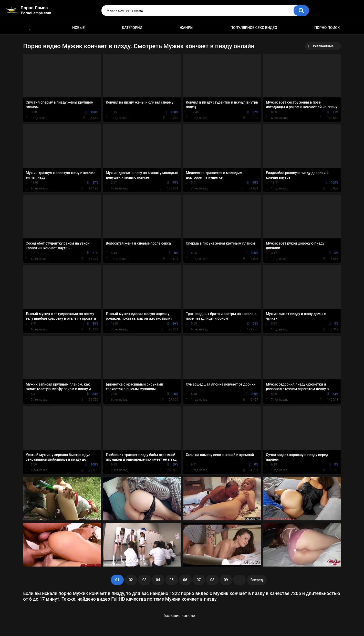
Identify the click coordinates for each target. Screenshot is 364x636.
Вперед (257, 580)
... (240, 580)
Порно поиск (327, 28)
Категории (132, 28)
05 (172, 580)
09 (226, 580)
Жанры (186, 28)
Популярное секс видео (254, 28)
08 (212, 580)
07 (199, 580)
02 (131, 580)
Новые (78, 28)
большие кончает (180, 616)
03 (144, 580)
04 (158, 580)
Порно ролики (30, 28)
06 (185, 580)
